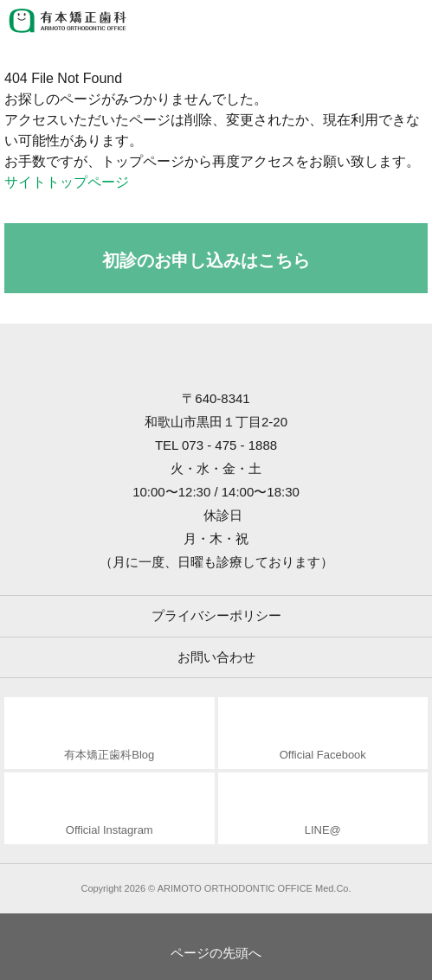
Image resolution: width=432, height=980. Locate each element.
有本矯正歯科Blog (109, 755)
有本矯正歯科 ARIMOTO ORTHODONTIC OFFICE (70, 21)
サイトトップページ (67, 182)
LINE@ (323, 830)
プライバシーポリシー (216, 615)
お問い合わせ (216, 657)
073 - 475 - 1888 (229, 445)
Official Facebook (323, 755)
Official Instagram (110, 830)
